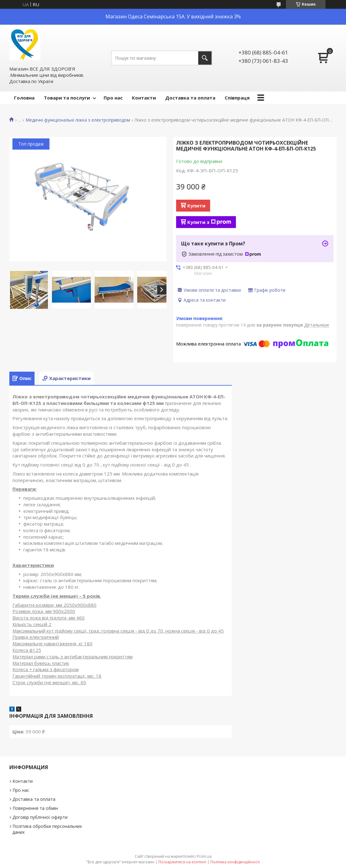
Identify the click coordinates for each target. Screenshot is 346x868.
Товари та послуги (67, 98)
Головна (24, 98)
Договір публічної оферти (40, 817)
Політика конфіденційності (235, 862)
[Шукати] (205, 58)
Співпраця (237, 98)
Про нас (113, 98)
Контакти (144, 98)
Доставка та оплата (190, 98)
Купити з (209, 222)
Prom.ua (204, 856)
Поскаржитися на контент (182, 862)
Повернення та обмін (35, 808)
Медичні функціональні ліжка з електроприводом (78, 120)
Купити (196, 206)
